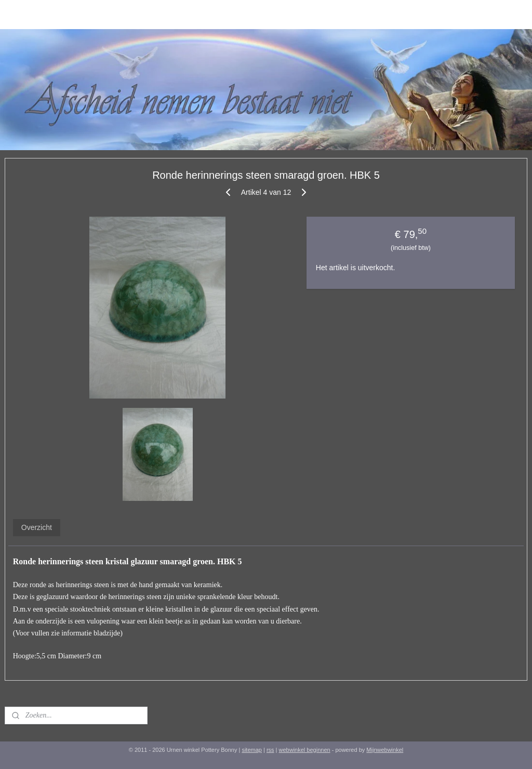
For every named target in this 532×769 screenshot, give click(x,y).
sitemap (252, 750)
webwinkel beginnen (305, 750)
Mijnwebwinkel (385, 750)
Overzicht (37, 527)
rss (270, 750)
